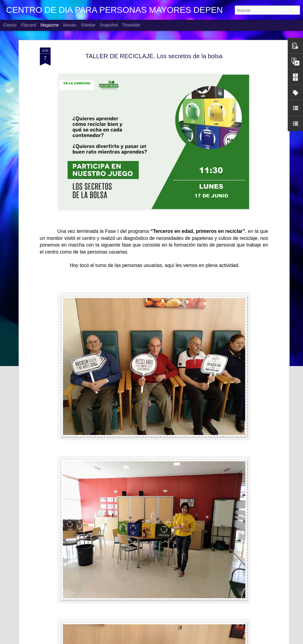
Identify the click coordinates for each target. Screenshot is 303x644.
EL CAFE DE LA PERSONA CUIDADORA (139, 637)
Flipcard (29, 25)
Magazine (50, 25)
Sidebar (88, 25)
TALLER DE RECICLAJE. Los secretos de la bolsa (154, 42)
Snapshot (109, 25)
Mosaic (70, 25)
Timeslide (131, 25)
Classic (10, 25)
